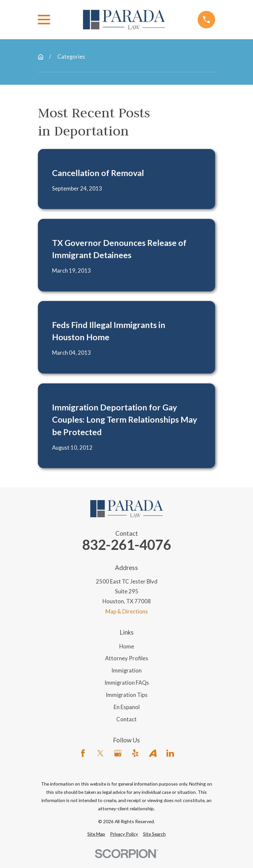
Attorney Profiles (127, 658)
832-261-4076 (126, 545)
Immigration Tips (127, 695)
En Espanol (127, 707)
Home (127, 646)
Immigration (126, 671)
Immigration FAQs (127, 683)
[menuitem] (96, 834)
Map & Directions (127, 612)
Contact (126, 719)
